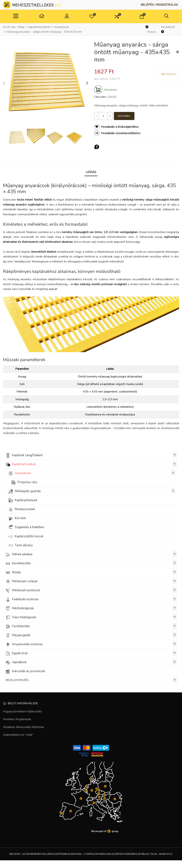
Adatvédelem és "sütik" (18, 735)
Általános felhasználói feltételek (24, 727)
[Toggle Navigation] (16, 17)
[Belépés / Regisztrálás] (159, 5)
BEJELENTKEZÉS (91, 680)
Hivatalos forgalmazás (17, 719)
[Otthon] (42, 16)
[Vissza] (152, 29)
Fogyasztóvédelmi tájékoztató (22, 711)
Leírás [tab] (91, 172)
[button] (92, 17)
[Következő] (170, 29)
